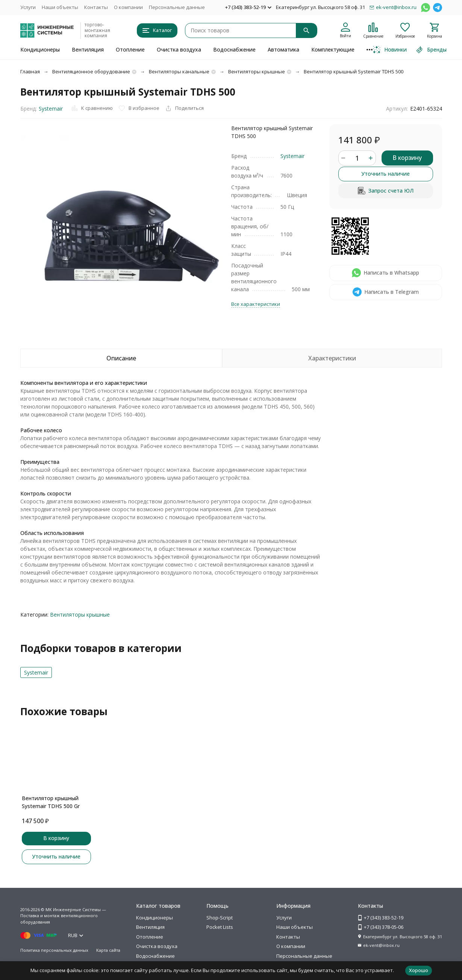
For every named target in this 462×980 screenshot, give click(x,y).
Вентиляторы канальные (179, 71)
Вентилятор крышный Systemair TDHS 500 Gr (51, 802)
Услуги (28, 7)
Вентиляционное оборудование (91, 71)
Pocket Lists (220, 927)
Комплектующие (333, 49)
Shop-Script (220, 918)
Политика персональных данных (54, 950)
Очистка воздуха (179, 49)
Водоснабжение (234, 49)
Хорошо (419, 970)
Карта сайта (108, 950)
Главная (30, 71)
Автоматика (283, 49)
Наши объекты (60, 7)
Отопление (130, 49)
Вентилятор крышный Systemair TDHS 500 (354, 71)
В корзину (407, 158)
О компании (128, 7)
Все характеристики (256, 304)
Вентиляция (88, 49)
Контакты (96, 7)
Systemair (51, 109)
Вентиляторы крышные (257, 71)
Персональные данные (177, 7)
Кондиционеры (40, 49)
